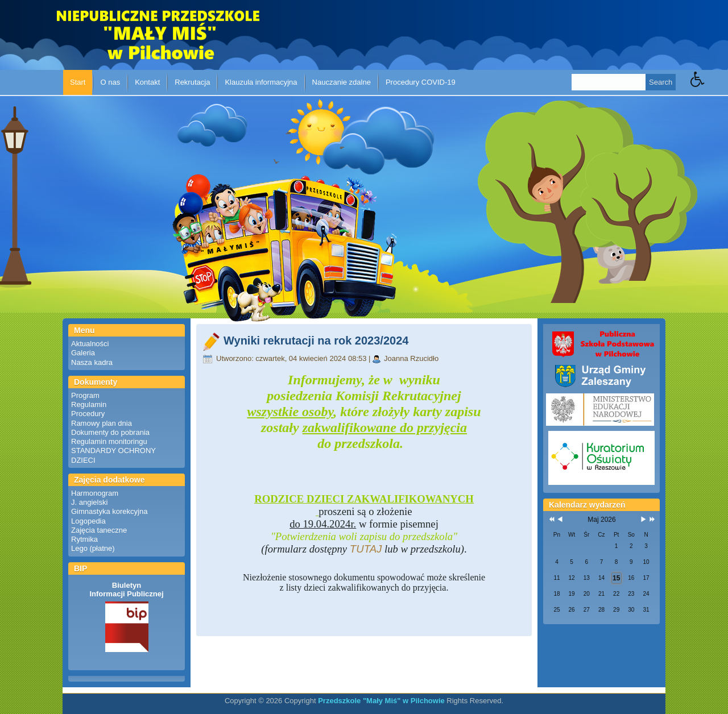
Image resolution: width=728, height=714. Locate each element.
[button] (709, 88)
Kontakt (147, 82)
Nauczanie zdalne (342, 82)
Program (85, 395)
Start (78, 82)
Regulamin (89, 404)
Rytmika (84, 539)
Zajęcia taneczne (99, 530)
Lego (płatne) (93, 548)
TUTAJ (366, 549)
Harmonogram (95, 493)
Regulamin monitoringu (109, 441)
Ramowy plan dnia (102, 423)
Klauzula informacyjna (261, 82)
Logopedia (88, 521)
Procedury (88, 414)
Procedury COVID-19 (421, 82)
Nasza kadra (92, 362)
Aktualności (90, 344)
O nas (110, 82)
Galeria (83, 353)
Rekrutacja (192, 82)
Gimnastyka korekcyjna (109, 511)
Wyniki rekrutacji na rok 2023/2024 (316, 341)
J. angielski (89, 502)
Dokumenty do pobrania (110, 432)
